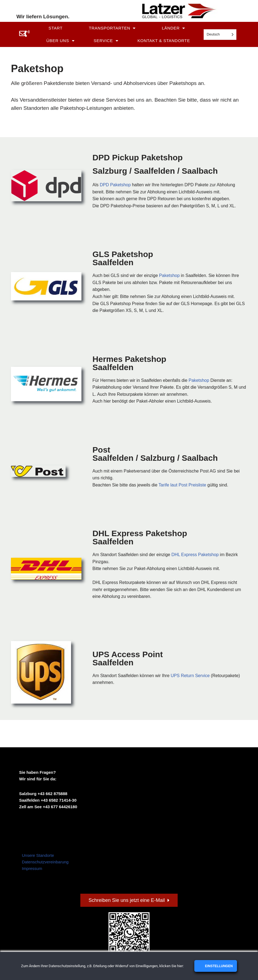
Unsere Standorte (38, 856)
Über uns (60, 41)
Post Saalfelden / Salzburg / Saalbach (155, 454)
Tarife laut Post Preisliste (183, 485)
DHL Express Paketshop (195, 555)
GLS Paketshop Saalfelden (123, 259)
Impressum (32, 869)
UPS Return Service (191, 676)
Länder (173, 28)
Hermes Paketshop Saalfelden (129, 363)
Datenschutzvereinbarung (45, 862)
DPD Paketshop (115, 185)
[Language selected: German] (220, 35)
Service (106, 41)
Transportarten (112, 28)
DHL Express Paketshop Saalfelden (140, 538)
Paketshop (170, 276)
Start (55, 28)
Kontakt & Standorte (164, 41)
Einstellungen (219, 966)
